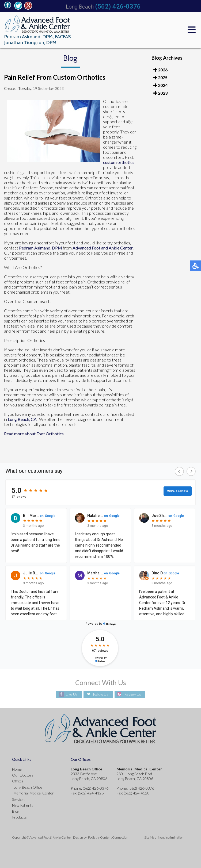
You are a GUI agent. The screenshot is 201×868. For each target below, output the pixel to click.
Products (19, 817)
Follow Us (101, 694)
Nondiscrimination (171, 837)
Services (19, 799)
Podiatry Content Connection (108, 837)
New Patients (23, 805)
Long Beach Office (28, 787)
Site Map (150, 837)
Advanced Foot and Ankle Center (103, 248)
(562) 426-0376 (118, 6)
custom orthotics (119, 162)
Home (17, 769)
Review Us (133, 694)
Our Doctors (23, 775)
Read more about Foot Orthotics (34, 434)
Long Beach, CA (22, 419)
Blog (16, 811)
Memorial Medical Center (34, 793)
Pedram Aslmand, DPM (41, 248)
